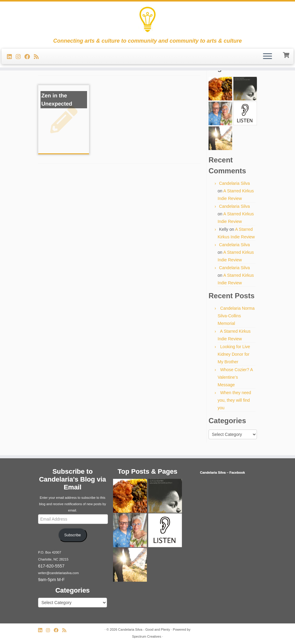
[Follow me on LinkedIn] (11, 57)
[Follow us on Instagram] (20, 57)
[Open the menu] (267, 57)
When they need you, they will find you (234, 400)
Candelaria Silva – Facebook (223, 472)
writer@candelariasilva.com (58, 573)
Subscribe (73, 535)
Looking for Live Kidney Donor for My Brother (234, 354)
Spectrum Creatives (147, 636)
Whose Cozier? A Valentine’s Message (235, 377)
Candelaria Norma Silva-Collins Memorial (236, 316)
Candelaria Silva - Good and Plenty (144, 629)
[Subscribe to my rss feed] (38, 57)
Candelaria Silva (235, 183)
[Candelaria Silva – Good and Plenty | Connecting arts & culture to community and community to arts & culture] (147, 20)
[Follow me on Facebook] (29, 57)
